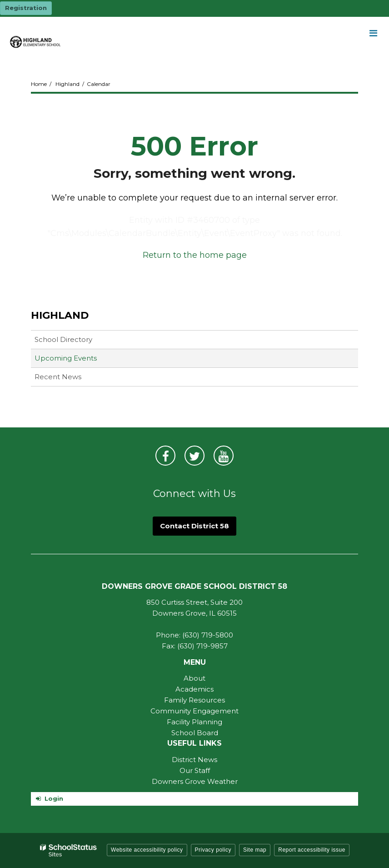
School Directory (63, 339)
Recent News (58, 377)
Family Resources (194, 700)
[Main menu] (373, 33)
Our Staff (195, 770)
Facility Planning (194, 722)
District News (194, 760)
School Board (195, 733)
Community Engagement (194, 711)
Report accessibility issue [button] (312, 850)
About (194, 678)
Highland (67, 84)
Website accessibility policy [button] (147, 850)
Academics (194, 689)
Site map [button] (255, 850)
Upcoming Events (66, 358)
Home (39, 84)
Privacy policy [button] (213, 850)
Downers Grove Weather (195, 781)
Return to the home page (195, 255)
